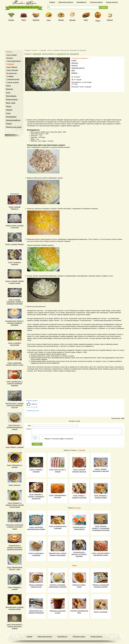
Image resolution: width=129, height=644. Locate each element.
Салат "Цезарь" (12, 55)
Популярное (15, 194)
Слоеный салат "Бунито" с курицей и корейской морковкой (15, 323)
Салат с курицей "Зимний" (15, 244)
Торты (24, 20)
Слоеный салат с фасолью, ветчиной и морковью (79, 554)
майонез (74, 73)
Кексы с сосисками (101, 612)
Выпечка (36, 20)
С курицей (81, 450)
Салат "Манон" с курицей (15, 447)
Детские (73, 20)
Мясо (86, 20)
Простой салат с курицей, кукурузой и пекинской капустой (15, 405)
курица (74, 60)
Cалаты (11, 20)
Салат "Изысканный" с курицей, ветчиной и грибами (15, 626)
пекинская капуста (78, 68)
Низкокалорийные (13, 120)
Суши (8, 113)
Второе (61, 20)
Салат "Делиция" (15, 485)
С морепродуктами (13, 79)
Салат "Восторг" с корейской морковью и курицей (15, 427)
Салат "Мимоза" (12, 67)
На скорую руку (12, 73)
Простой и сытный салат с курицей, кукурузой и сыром (15, 527)
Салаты (9, 52)
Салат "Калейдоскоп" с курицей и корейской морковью (15, 384)
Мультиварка (11, 96)
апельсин (75, 63)
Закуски (110, 20)
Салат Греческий (12, 70)
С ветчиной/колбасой (14, 61)
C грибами (10, 76)
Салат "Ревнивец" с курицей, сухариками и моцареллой (36, 496)
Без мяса (10, 58)
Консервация (11, 117)
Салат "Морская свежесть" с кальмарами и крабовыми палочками (101, 528)
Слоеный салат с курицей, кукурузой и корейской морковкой (15, 547)
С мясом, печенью (13, 82)
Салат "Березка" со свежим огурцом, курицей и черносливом (15, 505)
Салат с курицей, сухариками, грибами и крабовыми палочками (15, 302)
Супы (49, 20)
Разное (9, 124)
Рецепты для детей (14, 127)
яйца (73, 70)
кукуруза (75, 65)
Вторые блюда (12, 99)
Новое (74, 565)
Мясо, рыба (11, 103)
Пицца (98, 21)
